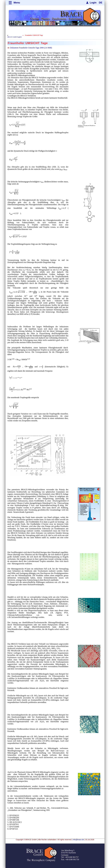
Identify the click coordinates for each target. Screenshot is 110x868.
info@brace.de (78, 840)
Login (93, 3)
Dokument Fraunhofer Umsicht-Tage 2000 (31, 48)
